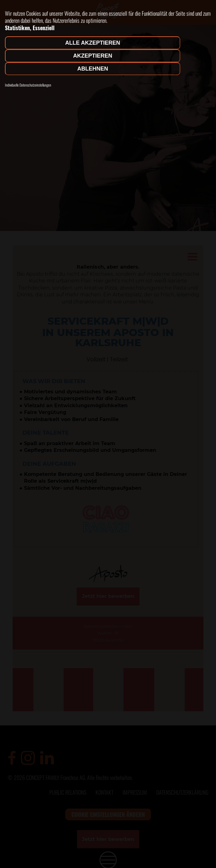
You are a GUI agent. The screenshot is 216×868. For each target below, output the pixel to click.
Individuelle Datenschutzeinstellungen (28, 85)
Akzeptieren (93, 56)
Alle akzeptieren (93, 43)
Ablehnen (93, 69)
